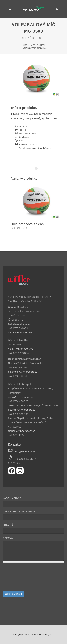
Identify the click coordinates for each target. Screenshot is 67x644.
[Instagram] (20, 473)
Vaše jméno (12, 498)
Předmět (10, 525)
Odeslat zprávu (13, 594)
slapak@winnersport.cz (22, 431)
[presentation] (17, 578)
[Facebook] (12, 473)
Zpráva (9, 538)
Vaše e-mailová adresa (20, 512)
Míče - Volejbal (38, 45)
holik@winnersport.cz (21, 349)
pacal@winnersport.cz (21, 397)
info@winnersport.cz (20, 332)
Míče (25, 45)
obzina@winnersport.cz (22, 410)
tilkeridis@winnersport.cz (23, 372)
